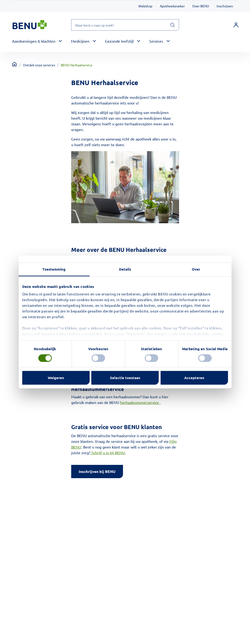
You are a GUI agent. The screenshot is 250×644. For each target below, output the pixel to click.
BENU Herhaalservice (77, 65)
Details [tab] (125, 269)
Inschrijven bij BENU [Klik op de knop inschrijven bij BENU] (97, 471)
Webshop (145, 6)
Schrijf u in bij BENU (108, 453)
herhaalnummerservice (140, 402)
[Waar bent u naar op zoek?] (125, 25)
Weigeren (56, 378)
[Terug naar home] (14, 64)
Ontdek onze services (39, 65)
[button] (38, 41)
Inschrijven (225, 6)
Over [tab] (196, 269)
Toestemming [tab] (54, 269)
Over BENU (201, 6)
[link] (236, 25)
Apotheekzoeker (172, 6)
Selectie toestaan (125, 378)
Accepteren (194, 378)
